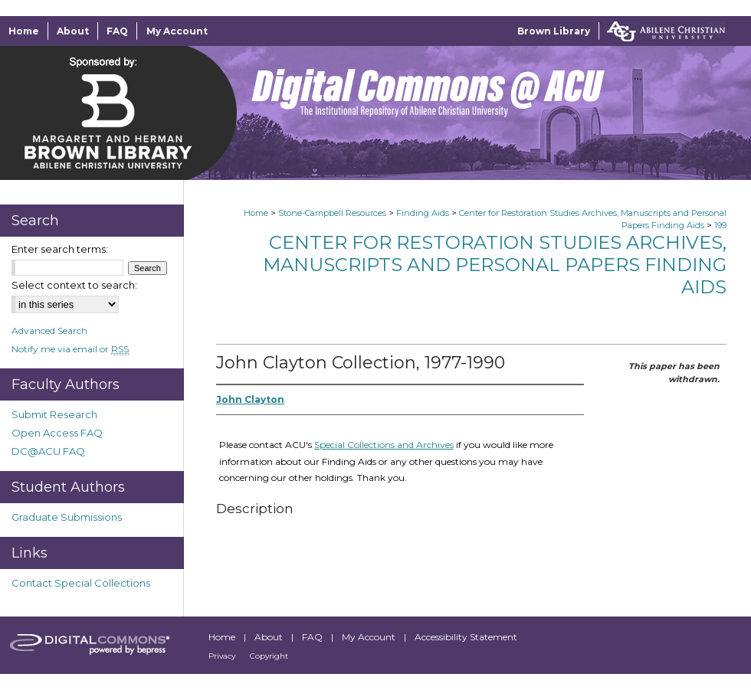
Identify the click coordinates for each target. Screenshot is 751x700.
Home (256, 213)
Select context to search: (74, 285)
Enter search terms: (60, 249)
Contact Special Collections (81, 583)
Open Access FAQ (57, 433)
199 (720, 225)
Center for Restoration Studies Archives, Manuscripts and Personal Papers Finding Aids (495, 265)
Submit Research (54, 414)
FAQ (313, 637)
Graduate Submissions (67, 517)
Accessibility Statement (466, 637)
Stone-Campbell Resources (332, 213)
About (270, 637)
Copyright (269, 656)
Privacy (223, 656)
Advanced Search (49, 330)
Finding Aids (423, 213)
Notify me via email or (70, 349)
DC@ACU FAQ (48, 451)
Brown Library (554, 31)
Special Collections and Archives (384, 445)
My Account (370, 637)
